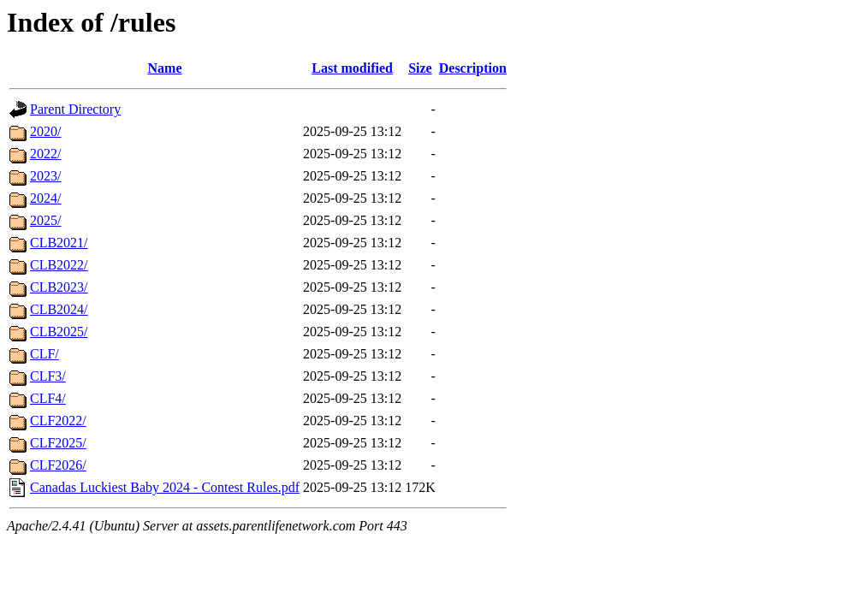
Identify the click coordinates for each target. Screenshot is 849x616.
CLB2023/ (59, 287)
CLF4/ (48, 398)
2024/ (45, 198)
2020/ (45, 131)
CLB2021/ (59, 243)
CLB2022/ (59, 265)
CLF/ (45, 354)
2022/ (45, 154)
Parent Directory (75, 109)
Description (473, 68)
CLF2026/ (58, 465)
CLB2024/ (59, 309)
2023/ (45, 176)
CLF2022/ (58, 421)
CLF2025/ (58, 443)
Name (165, 68)
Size (420, 68)
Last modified (352, 68)
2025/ (45, 220)
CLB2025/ (59, 332)
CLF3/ (48, 376)
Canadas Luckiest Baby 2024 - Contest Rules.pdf (165, 487)
